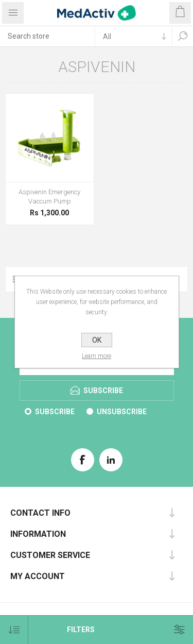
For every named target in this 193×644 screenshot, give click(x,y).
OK (97, 340)
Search (183, 36)
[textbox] (47, 36)
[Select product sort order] (14, 630)
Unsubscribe (122, 412)
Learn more (97, 356)
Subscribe (55, 412)
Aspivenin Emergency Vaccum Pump (49, 197)
